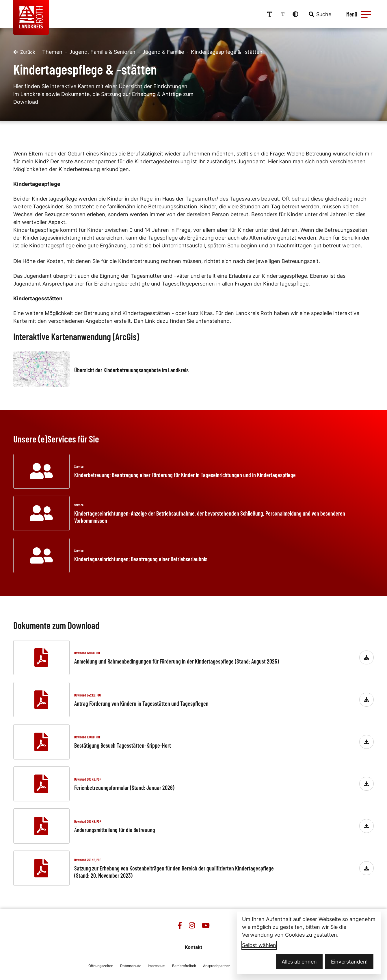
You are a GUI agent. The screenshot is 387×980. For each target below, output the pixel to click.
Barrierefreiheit (184, 966)
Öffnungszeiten (101, 966)
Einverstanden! (349, 962)
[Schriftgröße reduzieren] (283, 14)
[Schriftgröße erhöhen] (270, 14)
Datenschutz (131, 966)
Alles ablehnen (299, 962)
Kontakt (193, 947)
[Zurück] (24, 52)
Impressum (157, 966)
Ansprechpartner (216, 966)
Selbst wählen (259, 945)
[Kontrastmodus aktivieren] (295, 14)
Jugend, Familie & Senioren (102, 52)
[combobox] (319, 14)
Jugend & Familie (163, 52)
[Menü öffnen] (358, 14)
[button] (366, 14)
